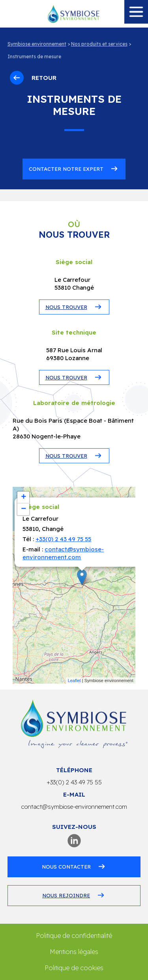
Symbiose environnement (37, 44)
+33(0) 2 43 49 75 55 (63, 539)
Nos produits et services (99, 44)
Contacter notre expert (66, 169)
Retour (33, 78)
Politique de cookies (74, 968)
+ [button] (23, 497)
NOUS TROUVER (66, 307)
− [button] (23, 509)
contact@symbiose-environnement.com (63, 553)
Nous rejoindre (66, 895)
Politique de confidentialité (74, 936)
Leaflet (74, 680)
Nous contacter (66, 867)
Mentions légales (74, 952)
